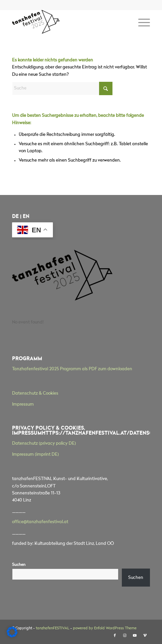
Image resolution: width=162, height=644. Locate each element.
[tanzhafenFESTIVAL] (67, 23)
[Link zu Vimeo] (145, 636)
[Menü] (141, 23)
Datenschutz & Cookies (35, 393)
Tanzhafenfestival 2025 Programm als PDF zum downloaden (72, 369)
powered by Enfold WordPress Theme (105, 628)
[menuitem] (141, 23)
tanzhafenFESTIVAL (53, 628)
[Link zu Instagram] (125, 636)
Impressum (23, 404)
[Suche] (62, 88)
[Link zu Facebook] (115, 636)
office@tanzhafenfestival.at (40, 522)
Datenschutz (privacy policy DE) (44, 444)
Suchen (19, 565)
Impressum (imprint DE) (35, 455)
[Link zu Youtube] (135, 636)
